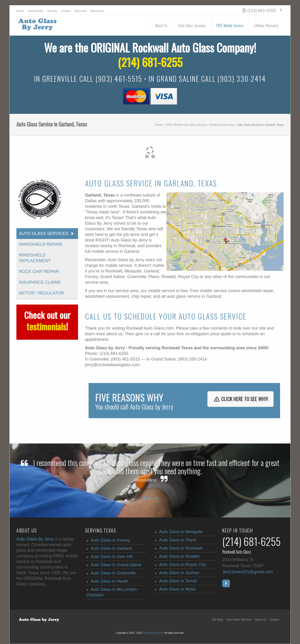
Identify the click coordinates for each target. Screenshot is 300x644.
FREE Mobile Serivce (230, 25)
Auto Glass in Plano (178, 540)
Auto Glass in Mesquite (181, 532)
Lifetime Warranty (266, 25)
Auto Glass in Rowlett (179, 556)
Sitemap (52, 11)
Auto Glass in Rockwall (181, 548)
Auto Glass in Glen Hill (112, 557)
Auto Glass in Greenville (113, 573)
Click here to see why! (240, 399)
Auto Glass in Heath (109, 581)
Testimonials (35, 11)
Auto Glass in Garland (111, 548)
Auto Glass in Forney (110, 540)
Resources (97, 11)
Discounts (81, 11)
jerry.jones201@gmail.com (248, 572)
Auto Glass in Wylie (177, 589)
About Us (161, 25)
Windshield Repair (41, 244)
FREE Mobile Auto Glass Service (186, 125)
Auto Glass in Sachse (179, 573)
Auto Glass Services (192, 25)
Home (20, 11)
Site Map (217, 620)
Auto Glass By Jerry (35, 539)
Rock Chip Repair (39, 272)
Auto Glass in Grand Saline (116, 565)
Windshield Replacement (35, 258)
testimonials (46, 326)
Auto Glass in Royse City (182, 565)
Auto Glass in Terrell (178, 581)
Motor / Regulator (41, 293)
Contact (66, 11)
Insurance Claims (40, 282)
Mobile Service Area (222, 125)
